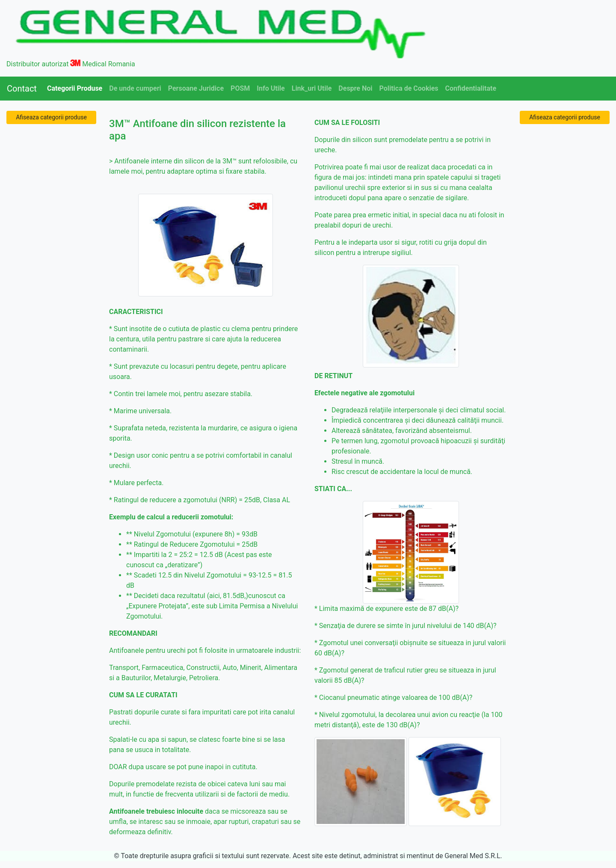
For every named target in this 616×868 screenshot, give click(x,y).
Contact (22, 89)
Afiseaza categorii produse (51, 117)
